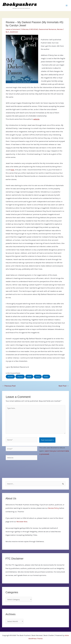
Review (60, 29)
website (36, 119)
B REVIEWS (34, 29)
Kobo (46, 377)
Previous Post (9, 386)
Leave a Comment (13, 29)
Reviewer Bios (22, 522)
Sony (38, 377)
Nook (29, 377)
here (12, 170)
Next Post (64, 386)
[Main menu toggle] (67, 6)
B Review (25, 29)
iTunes (20, 377)
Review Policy (54, 508)
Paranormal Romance (48, 29)
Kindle (10, 377)
